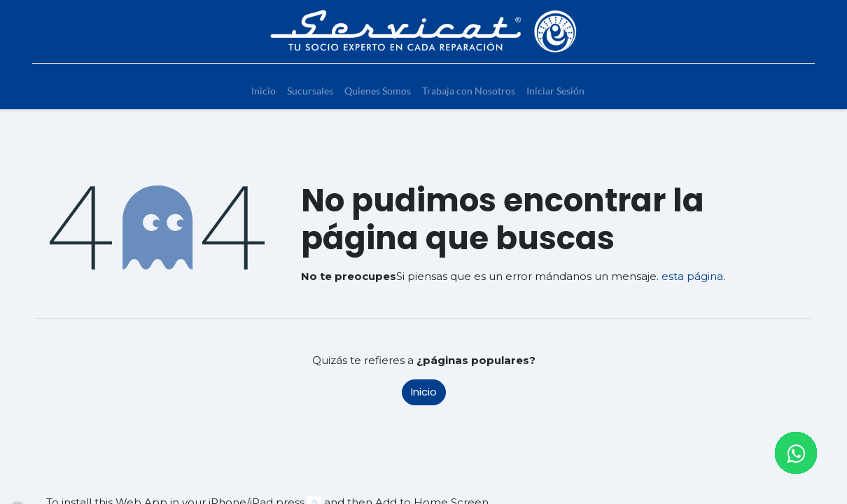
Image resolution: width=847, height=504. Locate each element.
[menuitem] (264, 91)
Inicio (424, 392)
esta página (692, 276)
